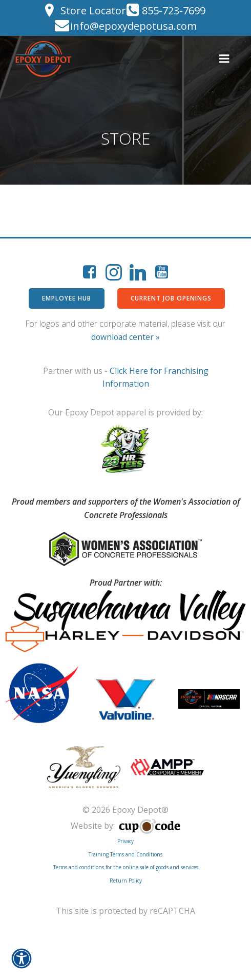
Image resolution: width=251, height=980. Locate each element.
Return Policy (126, 881)
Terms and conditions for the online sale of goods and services (126, 867)
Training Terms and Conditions (126, 854)
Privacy (126, 841)
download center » (126, 337)
